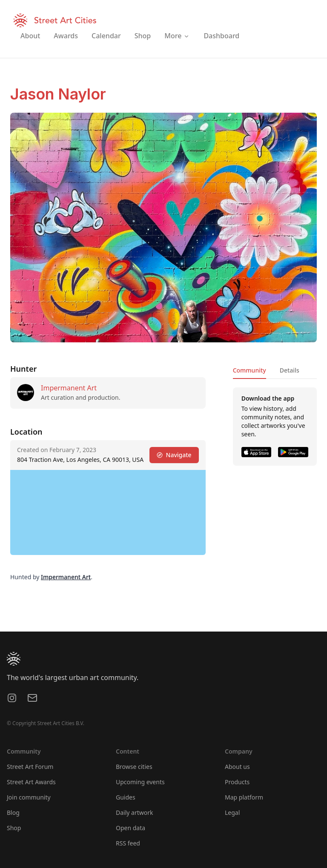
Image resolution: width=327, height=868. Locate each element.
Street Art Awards (31, 782)
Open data (131, 828)
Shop (14, 828)
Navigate (174, 455)
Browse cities (134, 767)
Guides (126, 797)
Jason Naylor (58, 94)
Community (250, 370)
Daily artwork (135, 813)
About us (237, 767)
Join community (29, 797)
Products (237, 782)
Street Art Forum (30, 767)
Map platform (244, 797)
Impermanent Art (69, 388)
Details (290, 370)
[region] (108, 512)
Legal (232, 813)
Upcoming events (140, 782)
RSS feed (128, 843)
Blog (13, 813)
